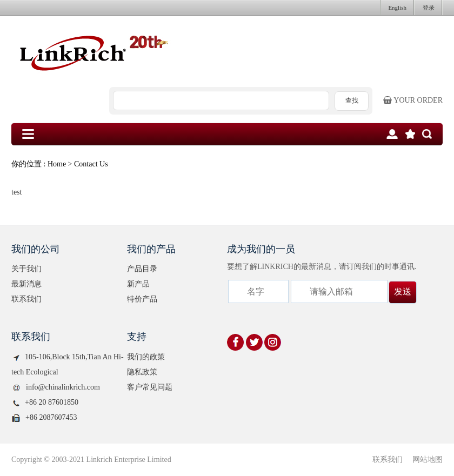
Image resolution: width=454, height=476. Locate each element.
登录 (429, 8)
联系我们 (26, 299)
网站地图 (428, 460)
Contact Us (91, 164)
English (397, 8)
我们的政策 (146, 357)
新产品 (138, 284)
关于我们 (26, 269)
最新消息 (26, 284)
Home (57, 164)
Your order (413, 100)
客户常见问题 (150, 387)
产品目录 (142, 269)
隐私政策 (142, 372)
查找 (352, 100)
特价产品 (142, 299)
